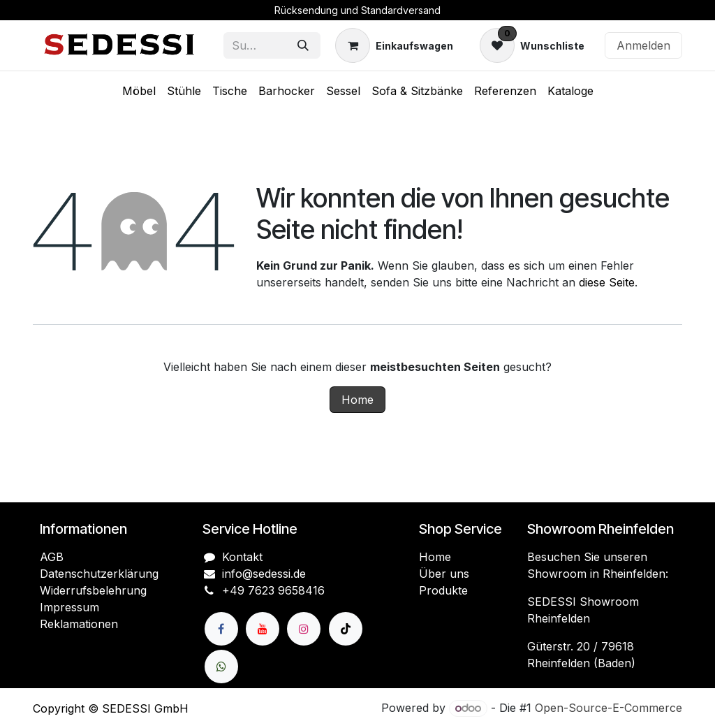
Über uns (444, 574)
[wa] (221, 667)
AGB (52, 557)
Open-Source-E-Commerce (609, 708)
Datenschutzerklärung (99, 574)
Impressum (69, 607)
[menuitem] (139, 91)
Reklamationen (79, 624)
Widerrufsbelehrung (93, 590)
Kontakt (242, 557)
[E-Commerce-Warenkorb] (394, 45)
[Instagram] (304, 629)
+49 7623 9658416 (273, 590)
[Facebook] (221, 629)
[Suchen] (303, 45)
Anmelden (643, 45)
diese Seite (607, 282)
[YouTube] (263, 629)
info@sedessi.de (264, 574)
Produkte (443, 590)
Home (357, 400)
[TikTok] (346, 629)
